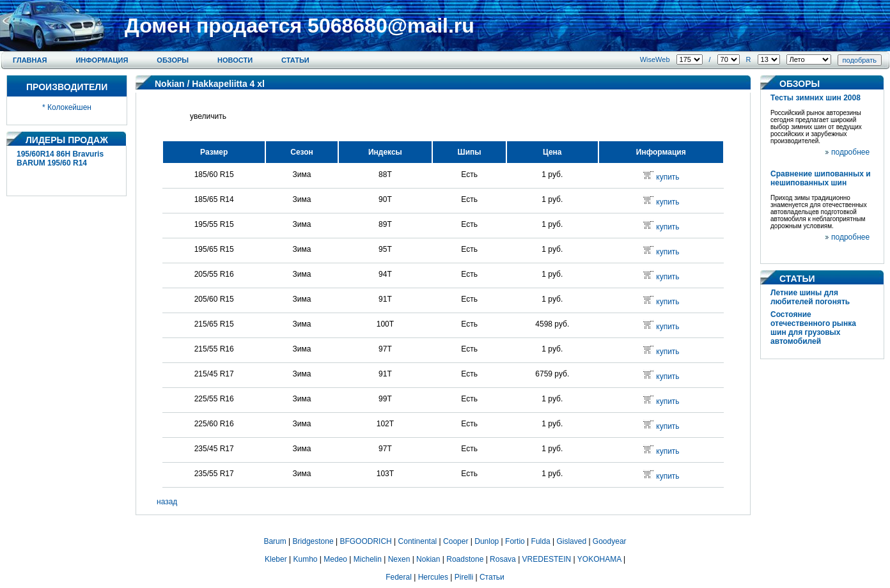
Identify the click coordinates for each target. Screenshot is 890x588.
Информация (102, 60)
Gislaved (571, 541)
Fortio (515, 541)
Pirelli (464, 577)
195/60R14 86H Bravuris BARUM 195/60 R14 (60, 159)
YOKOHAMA (599, 559)
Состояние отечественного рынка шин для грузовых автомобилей (813, 328)
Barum (275, 541)
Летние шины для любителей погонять (810, 297)
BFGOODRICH (365, 541)
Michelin (368, 559)
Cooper (456, 541)
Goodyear (610, 541)
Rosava (503, 559)
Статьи (295, 60)
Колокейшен (69, 107)
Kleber (276, 559)
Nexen (399, 559)
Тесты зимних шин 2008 (816, 98)
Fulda (541, 541)
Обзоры (173, 60)
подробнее (850, 152)
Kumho (305, 559)
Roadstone (465, 559)
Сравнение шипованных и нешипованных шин (821, 178)
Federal (399, 577)
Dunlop (487, 541)
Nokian (170, 84)
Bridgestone (313, 541)
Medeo (335, 559)
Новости (235, 60)
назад (167, 502)
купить (667, 177)
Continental (418, 541)
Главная (30, 60)
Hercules (433, 577)
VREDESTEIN (547, 559)
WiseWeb (655, 59)
